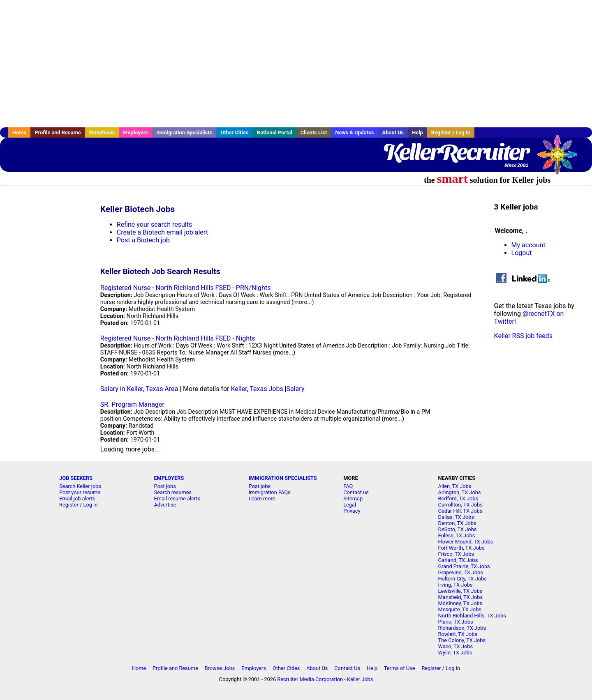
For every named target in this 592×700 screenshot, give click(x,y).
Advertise (165, 505)
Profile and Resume (58, 132)
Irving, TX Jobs (456, 585)
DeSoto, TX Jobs (458, 529)
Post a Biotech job (143, 240)
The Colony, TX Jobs (462, 640)
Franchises (102, 132)
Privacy (352, 511)
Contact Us (347, 668)
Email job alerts (77, 499)
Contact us (356, 492)
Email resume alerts (177, 499)
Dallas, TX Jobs (456, 517)
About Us (393, 132)
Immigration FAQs (270, 492)
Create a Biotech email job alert (162, 232)
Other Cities (234, 132)
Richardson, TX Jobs (462, 628)
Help (417, 132)
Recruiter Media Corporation (310, 679)
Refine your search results (154, 225)
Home (19, 132)
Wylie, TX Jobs (455, 653)
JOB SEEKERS (76, 478)
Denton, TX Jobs (457, 523)
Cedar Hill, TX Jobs (460, 511)
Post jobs (165, 486)
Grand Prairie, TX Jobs (464, 566)
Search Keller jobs (80, 486)
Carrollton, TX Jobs (460, 505)
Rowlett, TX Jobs (458, 634)
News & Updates (354, 132)
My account (528, 245)
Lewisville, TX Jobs (460, 591)
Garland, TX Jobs (458, 560)
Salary (296, 389)
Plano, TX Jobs (456, 622)
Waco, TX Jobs (456, 646)
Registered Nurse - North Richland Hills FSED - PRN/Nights (186, 288)
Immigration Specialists (184, 132)
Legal (350, 505)
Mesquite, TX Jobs (460, 609)
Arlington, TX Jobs (460, 492)
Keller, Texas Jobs (257, 389)
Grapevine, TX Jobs (461, 572)
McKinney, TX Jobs (460, 603)
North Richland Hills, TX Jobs (472, 616)
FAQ (348, 486)
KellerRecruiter (456, 152)
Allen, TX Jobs (455, 486)
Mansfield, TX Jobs (460, 597)
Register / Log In (451, 132)
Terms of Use (400, 668)
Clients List (314, 132)
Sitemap (353, 499)
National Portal (274, 132)
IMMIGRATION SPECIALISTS (283, 478)
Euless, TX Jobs (457, 535)
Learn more (262, 499)
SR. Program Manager (132, 404)
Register (69, 505)
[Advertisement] (296, 64)
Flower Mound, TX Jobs (466, 542)
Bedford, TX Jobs (458, 499)
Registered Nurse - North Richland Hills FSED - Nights (178, 338)
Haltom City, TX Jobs (462, 579)
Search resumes (173, 492)
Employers (135, 132)
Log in (91, 505)
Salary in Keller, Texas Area (139, 389)
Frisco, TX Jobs (456, 554)
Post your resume (80, 492)
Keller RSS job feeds (523, 336)
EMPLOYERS (169, 478)
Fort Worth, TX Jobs (461, 548)
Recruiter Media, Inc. (561, 159)
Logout (522, 253)
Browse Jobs (220, 668)
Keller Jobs (360, 679)
